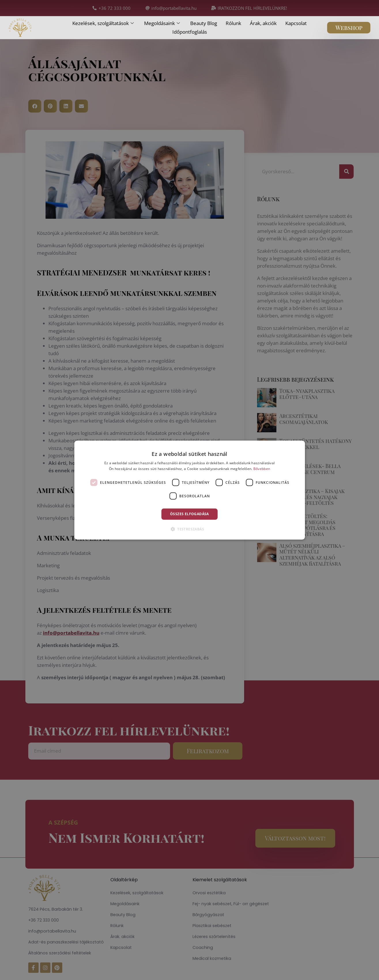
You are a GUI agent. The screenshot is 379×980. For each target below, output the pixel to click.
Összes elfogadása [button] (189, 514)
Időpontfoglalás (190, 32)
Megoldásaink (162, 23)
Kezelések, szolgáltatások (103, 23)
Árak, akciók (263, 23)
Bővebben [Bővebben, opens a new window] (262, 469)
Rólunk (233, 23)
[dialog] (190, 490)
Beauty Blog (204, 23)
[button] (189, 529)
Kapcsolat (296, 23)
